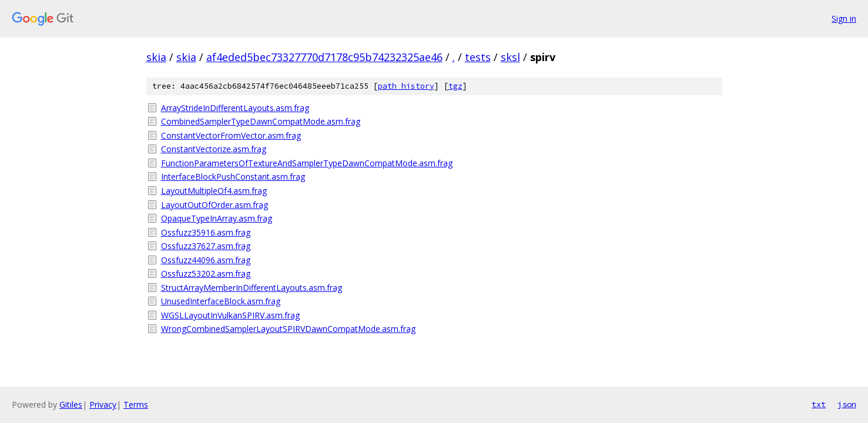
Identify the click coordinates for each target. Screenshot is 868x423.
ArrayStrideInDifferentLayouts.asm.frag (235, 108)
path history (406, 86)
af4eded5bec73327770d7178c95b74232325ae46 (324, 57)
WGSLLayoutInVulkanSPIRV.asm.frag (230, 315)
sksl (510, 57)
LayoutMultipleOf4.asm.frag (214, 191)
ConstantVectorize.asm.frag (214, 149)
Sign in (844, 19)
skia (156, 57)
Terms (136, 404)
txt (819, 404)
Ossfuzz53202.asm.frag (206, 273)
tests (478, 57)
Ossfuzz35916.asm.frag (206, 232)
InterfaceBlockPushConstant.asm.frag (233, 177)
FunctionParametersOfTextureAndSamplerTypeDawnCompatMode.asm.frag (307, 163)
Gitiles (71, 404)
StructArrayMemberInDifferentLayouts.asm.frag (252, 288)
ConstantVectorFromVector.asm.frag (231, 135)
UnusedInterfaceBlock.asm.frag (221, 301)
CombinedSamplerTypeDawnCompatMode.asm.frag (261, 121)
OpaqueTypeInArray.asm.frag (217, 218)
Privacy (103, 404)
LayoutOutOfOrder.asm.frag (215, 205)
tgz (455, 86)
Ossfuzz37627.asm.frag (206, 246)
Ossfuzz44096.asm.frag (206, 260)
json (847, 404)
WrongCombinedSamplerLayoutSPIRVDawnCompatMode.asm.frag (288, 329)
